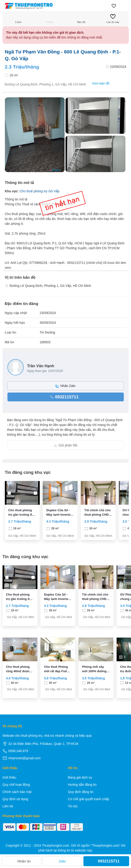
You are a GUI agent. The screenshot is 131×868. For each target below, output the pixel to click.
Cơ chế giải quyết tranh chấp (89, 799)
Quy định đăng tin (81, 792)
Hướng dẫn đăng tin (82, 785)
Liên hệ (8, 806)
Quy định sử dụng (15, 799)
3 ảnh (18, 19)
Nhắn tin (22, 861)
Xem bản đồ (98, 84)
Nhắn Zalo (65, 386)
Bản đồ (81, 19)
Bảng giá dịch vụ (80, 777)
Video (50, 19)
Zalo (62, 861)
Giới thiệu (9, 777)
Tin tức (73, 806)
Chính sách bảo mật (17, 792)
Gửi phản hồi (65, 445)
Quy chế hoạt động (16, 785)
